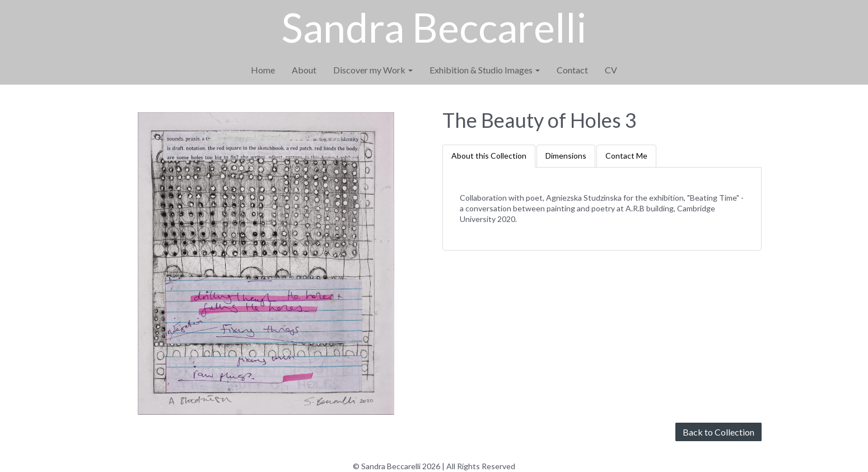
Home (263, 70)
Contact (572, 70)
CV (611, 70)
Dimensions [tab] (566, 156)
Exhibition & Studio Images (485, 70)
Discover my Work (373, 70)
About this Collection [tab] (489, 156)
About (304, 70)
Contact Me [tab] (626, 156)
